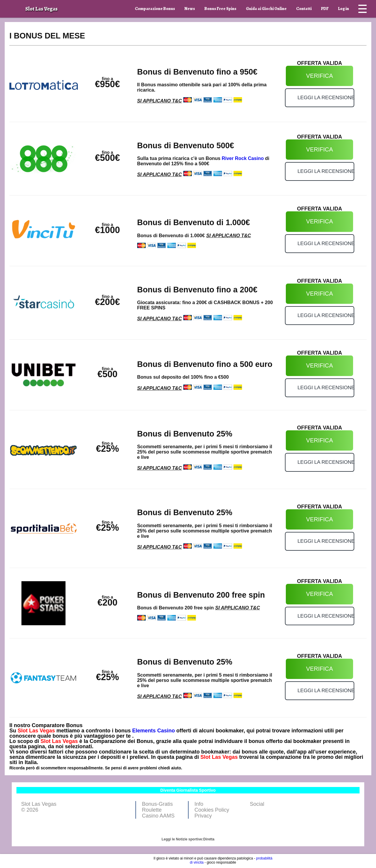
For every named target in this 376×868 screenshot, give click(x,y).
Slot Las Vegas (36, 731)
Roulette (152, 810)
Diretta (209, 839)
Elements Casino (153, 731)
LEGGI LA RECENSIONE (326, 98)
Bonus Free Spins (220, 9)
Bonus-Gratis (157, 804)
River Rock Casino (243, 158)
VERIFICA (319, 76)
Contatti (304, 9)
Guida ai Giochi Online (266, 9)
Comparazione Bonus (155, 9)
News (190, 9)
